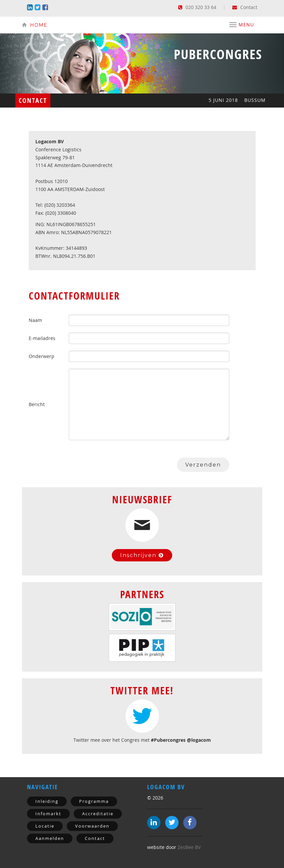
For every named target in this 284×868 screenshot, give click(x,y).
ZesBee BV (189, 847)
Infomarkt (48, 814)
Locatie (45, 826)
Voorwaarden (92, 826)
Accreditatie (98, 814)
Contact (245, 7)
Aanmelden (50, 838)
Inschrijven (142, 555)
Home (35, 25)
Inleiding (47, 801)
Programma (94, 801)
